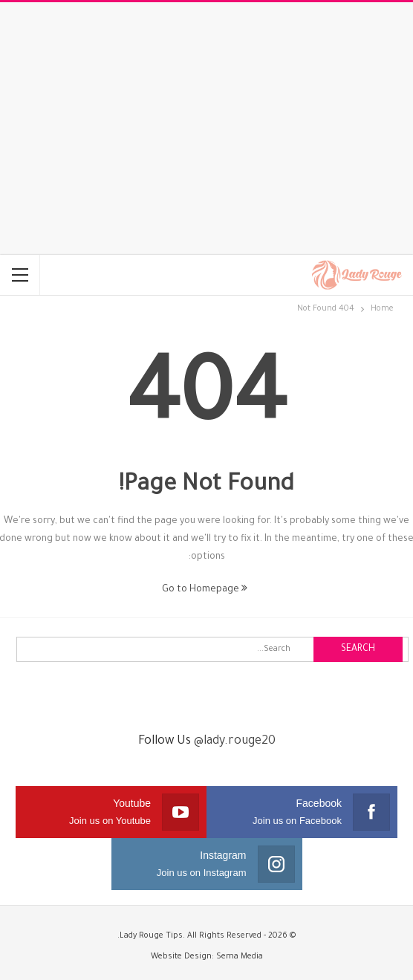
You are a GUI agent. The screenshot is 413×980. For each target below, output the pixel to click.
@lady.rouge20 (235, 742)
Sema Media (240, 957)
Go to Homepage (205, 590)
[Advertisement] (206, 129)
